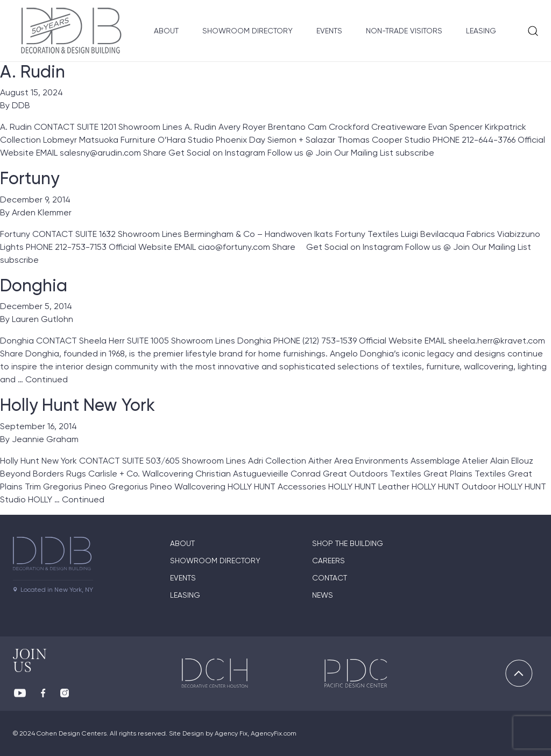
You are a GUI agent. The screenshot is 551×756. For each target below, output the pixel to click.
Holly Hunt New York (77, 405)
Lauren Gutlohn (43, 319)
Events (329, 31)
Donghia (34, 285)
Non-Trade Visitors (404, 31)
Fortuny (30, 178)
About (166, 31)
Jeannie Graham (45, 439)
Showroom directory (215, 561)
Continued (47, 379)
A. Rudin (33, 72)
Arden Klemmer (42, 212)
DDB (21, 105)
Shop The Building (348, 543)
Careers (329, 561)
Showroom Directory (248, 31)
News (323, 595)
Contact (330, 578)
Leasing (481, 31)
